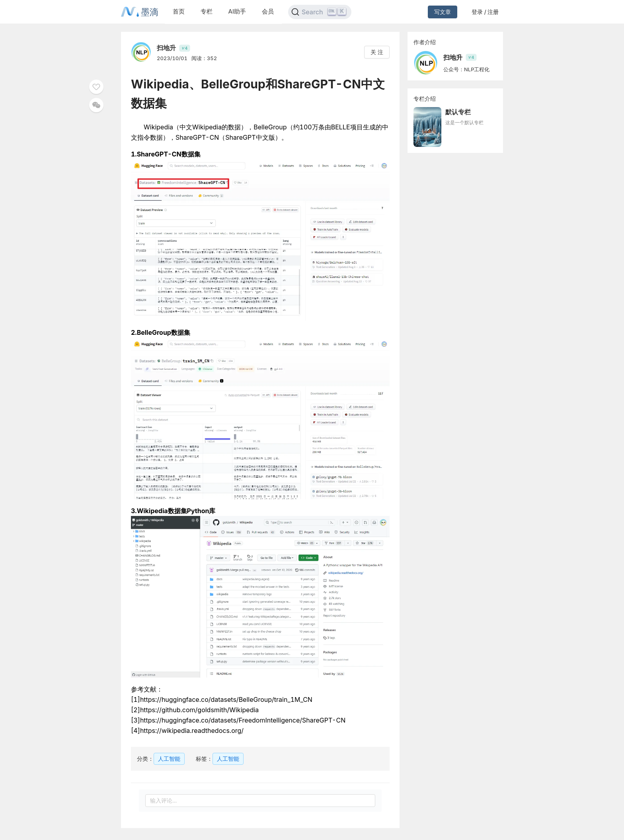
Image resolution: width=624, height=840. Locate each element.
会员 (268, 11)
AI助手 (237, 11)
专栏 (207, 11)
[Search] (320, 12)
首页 (179, 11)
